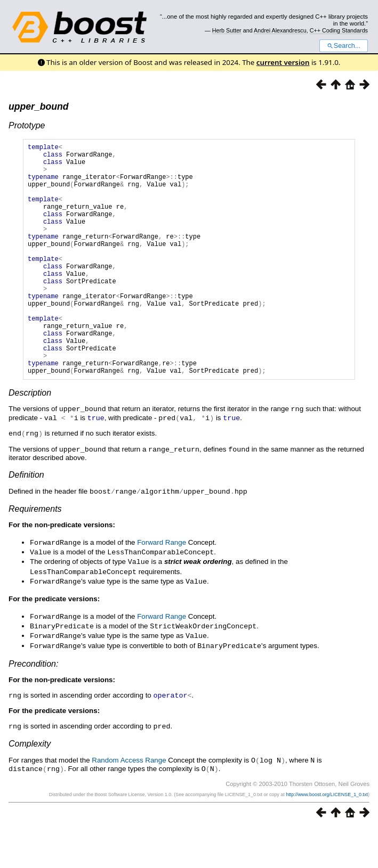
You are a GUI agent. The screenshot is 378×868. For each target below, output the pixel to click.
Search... (344, 46)
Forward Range (162, 589)
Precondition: (33, 706)
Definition (26, 522)
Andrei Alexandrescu (280, 30)
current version (283, 62)
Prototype (27, 125)
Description (30, 442)
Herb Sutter (227, 30)
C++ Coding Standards (339, 30)
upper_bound (38, 107)
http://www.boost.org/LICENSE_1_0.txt (327, 834)
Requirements (35, 556)
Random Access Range (129, 801)
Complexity (30, 785)
